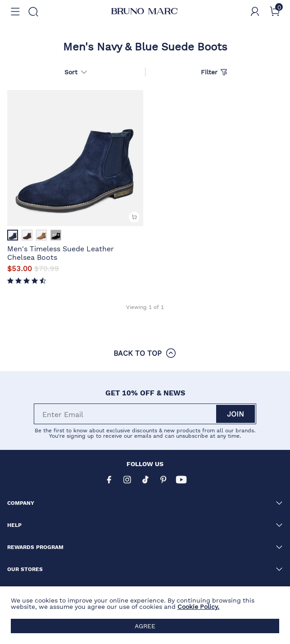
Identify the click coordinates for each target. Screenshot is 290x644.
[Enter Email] (126, 414)
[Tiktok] (145, 480)
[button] (15, 12)
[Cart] (275, 12)
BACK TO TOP (145, 353)
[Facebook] (109, 480)
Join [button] (236, 414)
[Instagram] (127, 480)
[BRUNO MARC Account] (255, 12)
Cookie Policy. (198, 607)
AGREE (145, 626)
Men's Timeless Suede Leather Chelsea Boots (61, 252)
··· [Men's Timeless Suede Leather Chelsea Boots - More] (56, 235)
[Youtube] (181, 480)
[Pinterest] (163, 480)
